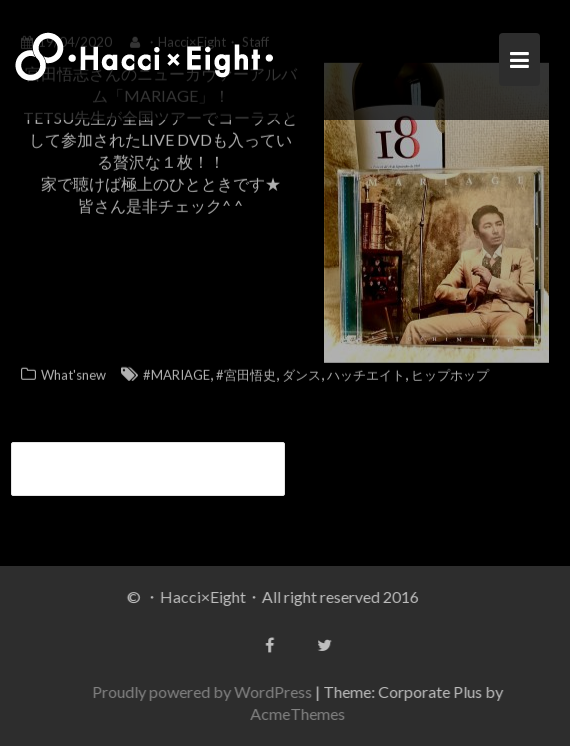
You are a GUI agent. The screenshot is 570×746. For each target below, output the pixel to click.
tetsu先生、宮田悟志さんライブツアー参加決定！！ (142, 468)
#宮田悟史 (246, 372)
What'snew (73, 372)
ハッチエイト (366, 372)
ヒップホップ (450, 372)
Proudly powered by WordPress (204, 691)
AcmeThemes (299, 713)
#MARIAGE (176, 372)
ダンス (301, 372)
